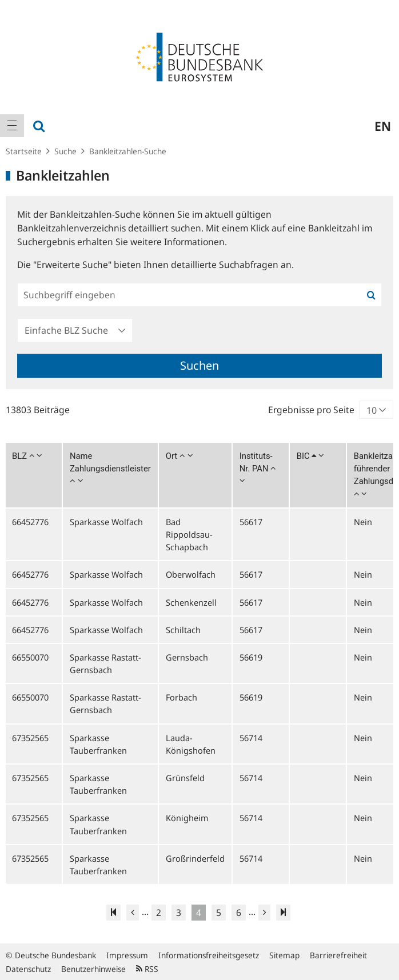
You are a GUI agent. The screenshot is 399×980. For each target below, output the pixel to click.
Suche (65, 151)
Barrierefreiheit (338, 955)
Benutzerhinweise (93, 969)
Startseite (24, 151)
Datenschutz (28, 969)
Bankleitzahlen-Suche (128, 151)
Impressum (127, 955)
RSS (147, 969)
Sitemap (284, 955)
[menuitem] (12, 126)
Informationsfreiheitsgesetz (209, 955)
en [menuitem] (383, 126)
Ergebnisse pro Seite (311, 410)
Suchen (199, 365)
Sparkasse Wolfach (106, 522)
